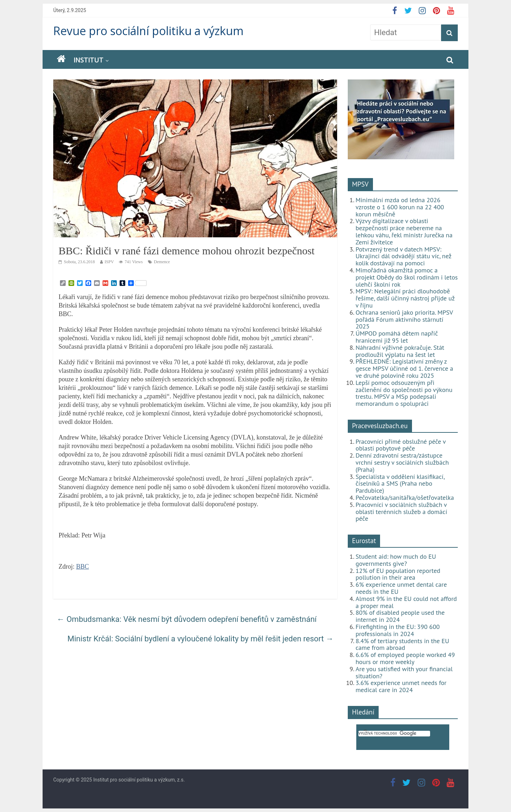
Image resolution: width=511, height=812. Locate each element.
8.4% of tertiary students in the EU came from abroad (402, 644)
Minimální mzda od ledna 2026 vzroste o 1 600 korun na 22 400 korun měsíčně (400, 207)
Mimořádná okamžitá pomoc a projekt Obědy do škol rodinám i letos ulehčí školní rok (407, 277)
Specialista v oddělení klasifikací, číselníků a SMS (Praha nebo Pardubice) (400, 484)
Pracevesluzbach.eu (380, 426)
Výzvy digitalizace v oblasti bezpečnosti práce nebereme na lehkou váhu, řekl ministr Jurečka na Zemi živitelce (404, 231)
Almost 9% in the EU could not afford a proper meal (406, 602)
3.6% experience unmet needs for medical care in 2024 (401, 686)
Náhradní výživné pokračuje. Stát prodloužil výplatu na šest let (400, 351)
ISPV (109, 262)
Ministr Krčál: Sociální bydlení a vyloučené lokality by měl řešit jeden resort (200, 639)
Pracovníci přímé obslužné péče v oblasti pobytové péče (401, 445)
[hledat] (394, 734)
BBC (83, 567)
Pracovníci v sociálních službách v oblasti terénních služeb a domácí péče (401, 512)
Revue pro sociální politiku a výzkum (148, 31)
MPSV (360, 184)
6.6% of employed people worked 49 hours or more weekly (405, 658)
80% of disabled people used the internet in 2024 (400, 616)
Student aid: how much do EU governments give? (396, 560)
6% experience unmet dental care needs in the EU (401, 588)
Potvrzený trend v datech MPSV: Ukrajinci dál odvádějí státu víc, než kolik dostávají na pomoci (403, 256)
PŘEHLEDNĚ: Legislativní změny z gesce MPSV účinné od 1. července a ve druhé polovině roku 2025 (404, 368)
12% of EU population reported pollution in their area (398, 574)
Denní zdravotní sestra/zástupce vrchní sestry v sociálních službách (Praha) (402, 462)
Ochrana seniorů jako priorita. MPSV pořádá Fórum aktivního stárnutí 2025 (404, 319)
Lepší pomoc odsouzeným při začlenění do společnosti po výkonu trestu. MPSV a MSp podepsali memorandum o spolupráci (404, 393)
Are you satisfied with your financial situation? (404, 672)
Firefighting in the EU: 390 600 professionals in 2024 (398, 630)
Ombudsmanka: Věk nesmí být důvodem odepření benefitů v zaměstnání (187, 619)
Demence (162, 262)
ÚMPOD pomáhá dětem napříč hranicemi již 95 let (397, 337)
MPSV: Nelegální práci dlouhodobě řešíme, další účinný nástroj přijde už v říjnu (405, 298)
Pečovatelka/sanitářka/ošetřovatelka (405, 498)
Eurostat (364, 541)
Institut (88, 60)
